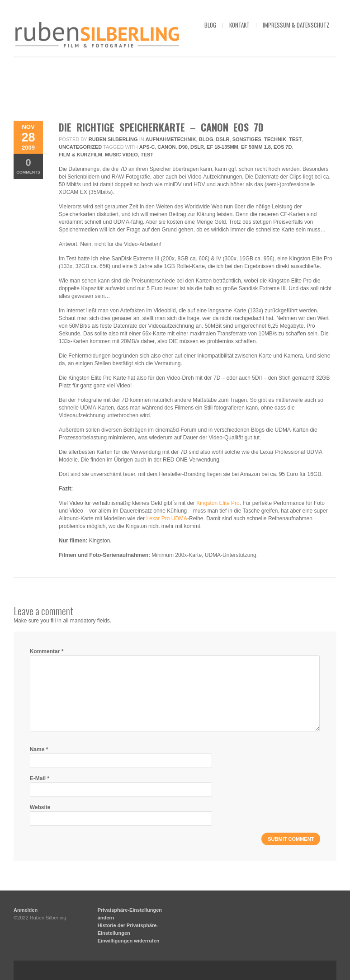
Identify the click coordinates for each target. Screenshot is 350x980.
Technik (275, 139)
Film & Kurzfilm (80, 155)
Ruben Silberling (113, 139)
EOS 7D (283, 147)
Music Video (121, 155)
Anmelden (26, 910)
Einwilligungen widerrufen (129, 941)
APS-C (147, 147)
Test (295, 139)
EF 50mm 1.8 (256, 147)
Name (39, 749)
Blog (206, 139)
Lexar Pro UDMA (167, 518)
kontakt (239, 25)
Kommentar (47, 651)
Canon (166, 147)
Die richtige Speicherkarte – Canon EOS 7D (161, 127)
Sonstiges (247, 139)
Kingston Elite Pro (218, 503)
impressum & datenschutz (296, 25)
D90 (183, 147)
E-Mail (40, 778)
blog (210, 25)
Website (40, 807)
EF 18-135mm (222, 147)
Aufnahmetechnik (171, 139)
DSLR (223, 139)
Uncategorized (80, 147)
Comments (28, 166)
